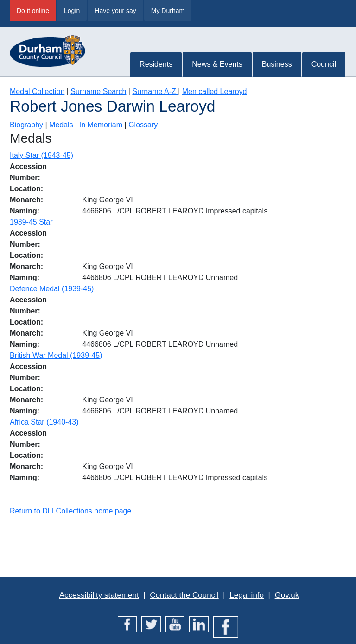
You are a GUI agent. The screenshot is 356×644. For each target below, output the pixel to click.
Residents (156, 64)
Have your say (115, 11)
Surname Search (98, 91)
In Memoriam (101, 125)
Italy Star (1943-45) (41, 155)
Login (72, 11)
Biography (26, 125)
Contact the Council (184, 595)
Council (324, 64)
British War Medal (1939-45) (56, 355)
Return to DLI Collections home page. (72, 511)
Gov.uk (287, 595)
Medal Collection (37, 91)
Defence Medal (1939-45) (52, 289)
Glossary (143, 125)
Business (277, 64)
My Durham (168, 11)
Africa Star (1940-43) (44, 422)
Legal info (247, 595)
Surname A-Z (155, 91)
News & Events (217, 64)
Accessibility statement (99, 595)
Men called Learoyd (215, 91)
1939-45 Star (31, 222)
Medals (61, 125)
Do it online (33, 11)
